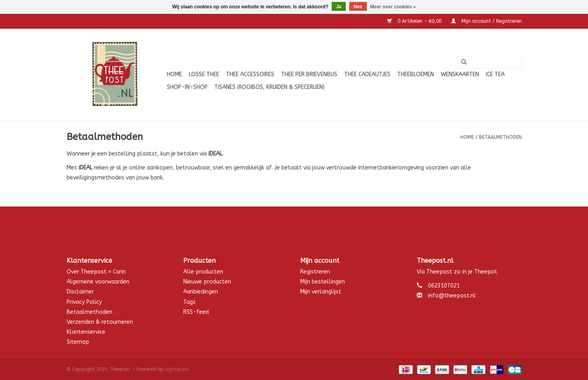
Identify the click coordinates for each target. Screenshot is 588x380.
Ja (339, 7)
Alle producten (203, 272)
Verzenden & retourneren (100, 322)
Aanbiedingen (201, 292)
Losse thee (204, 74)
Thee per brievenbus (309, 74)
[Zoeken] (490, 62)
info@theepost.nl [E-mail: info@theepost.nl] (452, 296)
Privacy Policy (84, 302)
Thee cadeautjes (367, 74)
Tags (189, 302)
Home (174, 74)
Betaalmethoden (500, 137)
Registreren (315, 272)
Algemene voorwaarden (98, 282)
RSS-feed (196, 312)
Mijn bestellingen (323, 282)
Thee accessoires (250, 74)
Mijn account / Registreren (486, 21)
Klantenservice (86, 332)
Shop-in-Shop (187, 87)
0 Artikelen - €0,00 (415, 21)
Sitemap (78, 342)
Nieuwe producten (207, 282)
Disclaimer (80, 292)
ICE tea (495, 74)
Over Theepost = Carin (96, 272)
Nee (358, 7)
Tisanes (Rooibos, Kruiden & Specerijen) (269, 87)
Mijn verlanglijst (321, 292)
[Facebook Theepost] (294, 225)
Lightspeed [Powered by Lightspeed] (177, 369)
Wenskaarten (460, 74)
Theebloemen (416, 74)
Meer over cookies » (393, 7)
